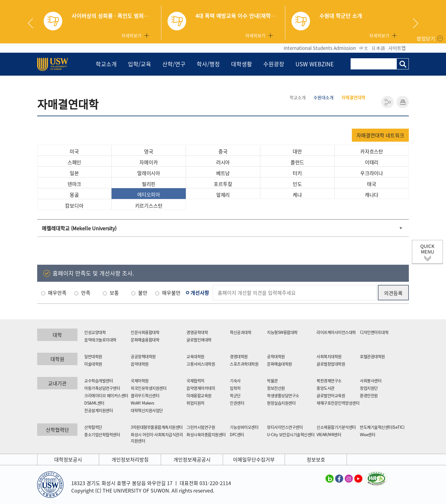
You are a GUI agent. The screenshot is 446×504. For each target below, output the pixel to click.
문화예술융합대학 (145, 340)
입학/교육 (140, 64)
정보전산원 (276, 388)
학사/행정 (208, 64)
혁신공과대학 (240, 332)
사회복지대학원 (329, 356)
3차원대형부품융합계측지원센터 (157, 427)
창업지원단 (369, 388)
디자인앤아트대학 (374, 332)
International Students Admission (320, 48)
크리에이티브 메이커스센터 (106, 395)
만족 (86, 293)
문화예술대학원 (280, 364)
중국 (223, 151)
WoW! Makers (142, 403)
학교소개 (106, 64)
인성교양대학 (95, 332)
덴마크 (74, 184)
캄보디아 (74, 206)
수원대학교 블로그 (330, 478)
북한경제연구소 (329, 380)
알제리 (223, 195)
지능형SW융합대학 (282, 332)
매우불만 (171, 293)
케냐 (297, 195)
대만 (297, 151)
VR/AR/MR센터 (329, 434)
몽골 (74, 195)
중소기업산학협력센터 (102, 434)
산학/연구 (174, 64)
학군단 (235, 395)
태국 (372, 184)
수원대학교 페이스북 (339, 478)
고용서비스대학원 (201, 364)
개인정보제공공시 (192, 459)
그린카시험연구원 (201, 427)
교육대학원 (195, 356)
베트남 (223, 173)
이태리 (372, 162)
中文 (364, 48)
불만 (143, 293)
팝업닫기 (426, 38)
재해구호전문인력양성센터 (338, 403)
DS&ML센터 (94, 403)
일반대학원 (93, 356)
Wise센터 (367, 434)
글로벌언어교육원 (331, 395)
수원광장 (274, 64)
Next (415, 23)
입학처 (235, 388)
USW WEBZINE (315, 64)
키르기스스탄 (149, 206)
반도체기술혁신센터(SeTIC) (382, 427)
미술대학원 (93, 364)
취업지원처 (195, 403)
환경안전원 (369, 395)
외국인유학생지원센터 (149, 388)
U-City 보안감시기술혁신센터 (291, 434)
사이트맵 (397, 48)
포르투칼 (223, 184)
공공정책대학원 (143, 356)
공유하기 (387, 102)
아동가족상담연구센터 (102, 388)
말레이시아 (149, 173)
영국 (149, 151)
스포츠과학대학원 (244, 364)
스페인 (74, 162)
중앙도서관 (326, 388)
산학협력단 (93, 427)
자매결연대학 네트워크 (380, 135)
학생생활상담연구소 (283, 395)
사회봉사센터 (371, 380)
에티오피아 (149, 194)
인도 (297, 184)
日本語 (378, 48)
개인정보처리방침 (130, 459)
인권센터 (237, 403)
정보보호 (316, 459)
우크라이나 (372, 173)
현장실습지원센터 (281, 403)
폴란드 (297, 162)
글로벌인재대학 (199, 340)
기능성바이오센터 (244, 427)
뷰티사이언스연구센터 (285, 427)
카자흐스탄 (372, 151)
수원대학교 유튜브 (358, 478)
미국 (74, 151)
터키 (297, 173)
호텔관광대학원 (372, 356)
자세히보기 (131, 35)
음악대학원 (140, 364)
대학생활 (242, 64)
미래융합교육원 (199, 395)
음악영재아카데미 (201, 388)
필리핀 (149, 184)
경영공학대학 (197, 332)
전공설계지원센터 (98, 410)
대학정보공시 (68, 459)
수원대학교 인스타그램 (349, 478)
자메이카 (149, 162)
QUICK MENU (427, 249)
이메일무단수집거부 (254, 459)
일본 (74, 173)
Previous (33, 23)
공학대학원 (276, 356)
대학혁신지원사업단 (147, 410)
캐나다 (372, 195)
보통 (114, 293)
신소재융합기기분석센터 (336, 427)
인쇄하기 (403, 102)
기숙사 (235, 380)
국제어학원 (140, 380)
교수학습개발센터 (98, 380)
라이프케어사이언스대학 (336, 332)
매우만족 (57, 293)
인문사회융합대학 (145, 332)
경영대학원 (239, 356)
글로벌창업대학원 (331, 364)
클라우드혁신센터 (145, 395)
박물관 (272, 380)
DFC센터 (237, 434)
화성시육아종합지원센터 (206, 434)
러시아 (223, 162)
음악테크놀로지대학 (100, 340)
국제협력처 (195, 380)
